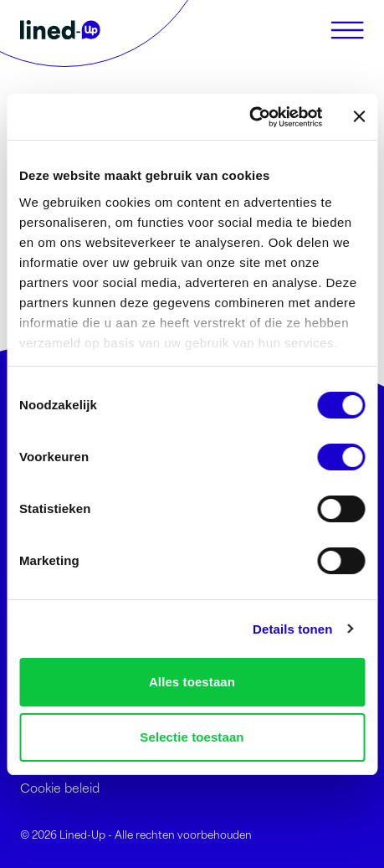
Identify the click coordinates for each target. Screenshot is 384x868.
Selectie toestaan (192, 737)
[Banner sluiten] (359, 116)
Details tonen (292, 629)
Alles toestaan (192, 682)
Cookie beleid (60, 787)
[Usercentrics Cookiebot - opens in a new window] (249, 117)
